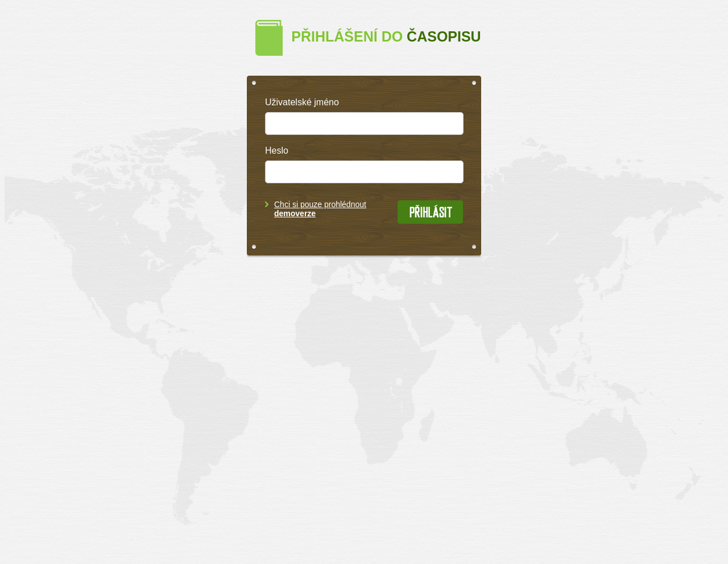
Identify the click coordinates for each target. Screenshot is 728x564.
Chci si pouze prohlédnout (320, 209)
